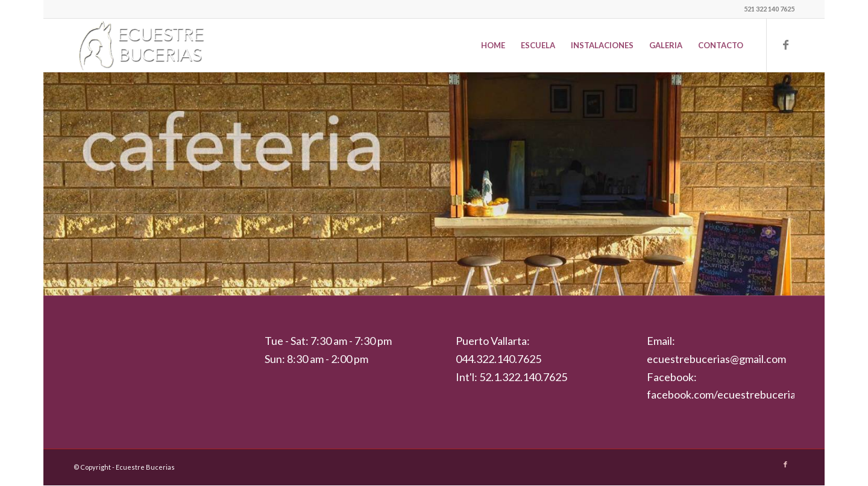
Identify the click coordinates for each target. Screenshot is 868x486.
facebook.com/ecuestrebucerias (724, 394)
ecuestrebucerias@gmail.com (716, 359)
